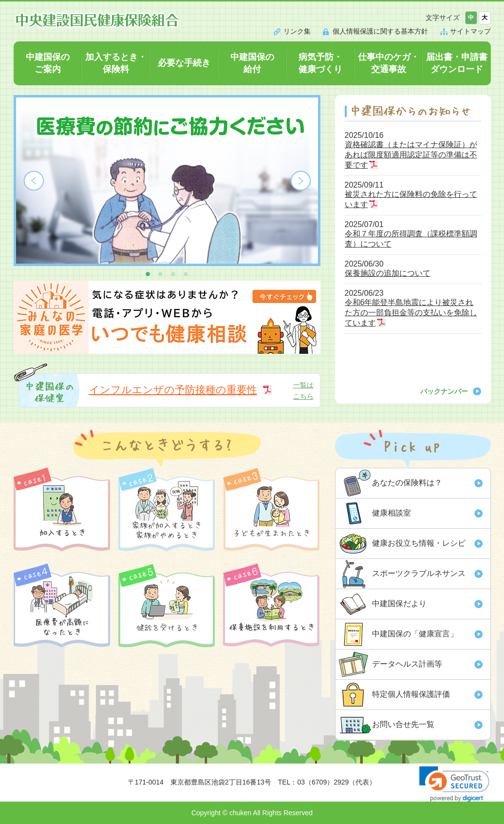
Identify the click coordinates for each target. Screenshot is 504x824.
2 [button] (161, 273)
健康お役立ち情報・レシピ (419, 543)
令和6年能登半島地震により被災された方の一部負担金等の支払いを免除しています (411, 313)
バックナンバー (444, 391)
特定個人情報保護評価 (411, 694)
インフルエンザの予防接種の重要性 (173, 390)
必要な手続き (184, 63)
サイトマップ (470, 31)
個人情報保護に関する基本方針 (380, 31)
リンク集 (297, 31)
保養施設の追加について (388, 273)
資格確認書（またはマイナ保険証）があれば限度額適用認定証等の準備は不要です (411, 155)
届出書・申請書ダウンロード (457, 63)
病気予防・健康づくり (320, 63)
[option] (167, 181)
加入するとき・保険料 (116, 63)
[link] (454, 784)
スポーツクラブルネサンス (419, 573)
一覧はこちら (303, 390)
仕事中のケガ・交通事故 (389, 63)
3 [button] (173, 273)
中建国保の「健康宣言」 (415, 634)
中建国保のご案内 (48, 63)
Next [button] (300, 181)
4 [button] (186, 273)
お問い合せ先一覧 (403, 724)
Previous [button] (34, 181)
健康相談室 (392, 513)
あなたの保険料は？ (407, 483)
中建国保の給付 (252, 63)
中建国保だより (399, 604)
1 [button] (148, 273)
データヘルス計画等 (407, 664)
